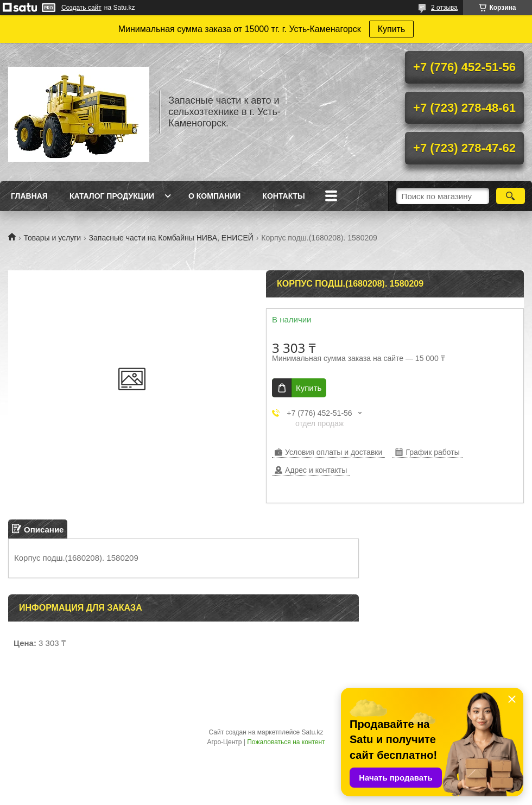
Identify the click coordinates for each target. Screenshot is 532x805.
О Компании (214, 196)
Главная (29, 196)
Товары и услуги (52, 238)
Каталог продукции (112, 196)
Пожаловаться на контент (286, 742)
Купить (392, 29)
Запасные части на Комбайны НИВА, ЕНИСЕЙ (171, 238)
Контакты (283, 196)
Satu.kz (312, 732)
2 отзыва (444, 8)
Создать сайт (81, 8)
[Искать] (511, 196)
